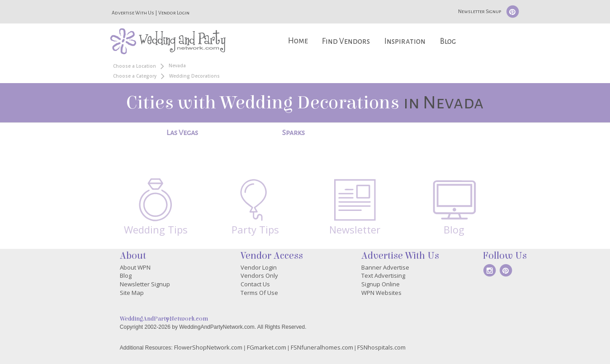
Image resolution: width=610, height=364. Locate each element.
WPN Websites (381, 293)
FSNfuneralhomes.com (322, 347)
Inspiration (405, 41)
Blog (448, 41)
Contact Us (255, 284)
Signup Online (381, 284)
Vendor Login (174, 13)
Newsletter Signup (480, 11)
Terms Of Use (259, 293)
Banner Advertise (385, 267)
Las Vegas (182, 133)
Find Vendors (346, 41)
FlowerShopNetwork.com (208, 347)
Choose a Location (135, 66)
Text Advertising (383, 275)
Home (298, 41)
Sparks (293, 133)
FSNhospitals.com (381, 347)
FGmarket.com (267, 347)
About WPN (135, 267)
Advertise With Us (133, 13)
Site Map (132, 293)
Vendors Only (259, 275)
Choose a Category (135, 76)
